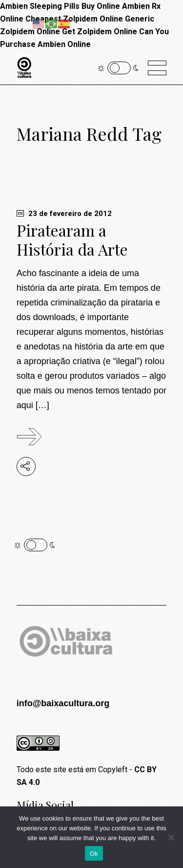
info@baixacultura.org (63, 703)
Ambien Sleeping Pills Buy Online (60, 6)
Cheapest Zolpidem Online (74, 19)
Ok (94, 854)
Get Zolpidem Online (100, 32)
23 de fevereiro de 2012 (64, 214)
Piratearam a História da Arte (72, 239)
